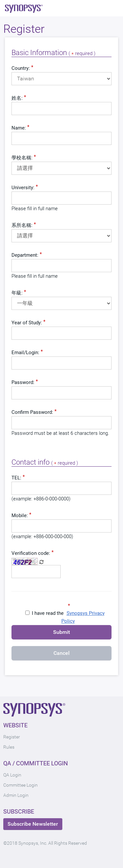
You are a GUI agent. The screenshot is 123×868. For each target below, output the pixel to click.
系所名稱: (22, 225)
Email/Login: (25, 353)
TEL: (16, 478)
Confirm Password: (32, 412)
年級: (17, 293)
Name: (19, 128)
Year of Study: (27, 323)
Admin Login (16, 795)
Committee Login (20, 785)
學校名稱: (22, 158)
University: (23, 188)
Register (12, 737)
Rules (9, 747)
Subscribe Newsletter (33, 824)
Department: (25, 255)
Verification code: (31, 553)
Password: (23, 382)
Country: (21, 68)
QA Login (12, 775)
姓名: (17, 98)
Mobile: (20, 515)
